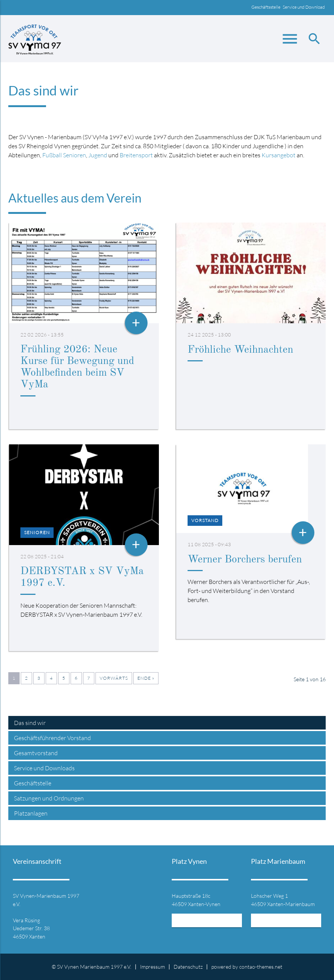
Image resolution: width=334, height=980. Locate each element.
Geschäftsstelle (267, 7)
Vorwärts (114, 678)
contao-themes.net (261, 967)
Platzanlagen (31, 813)
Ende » (146, 678)
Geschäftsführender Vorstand (52, 738)
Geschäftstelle (33, 783)
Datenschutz (188, 967)
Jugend (98, 155)
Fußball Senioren (64, 155)
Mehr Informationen (207, 922)
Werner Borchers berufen (245, 560)
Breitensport (136, 155)
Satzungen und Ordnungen (49, 798)
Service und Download (304, 7)
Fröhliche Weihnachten (240, 350)
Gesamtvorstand (36, 753)
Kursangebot (279, 155)
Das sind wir (30, 723)
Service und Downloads (44, 768)
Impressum (152, 967)
